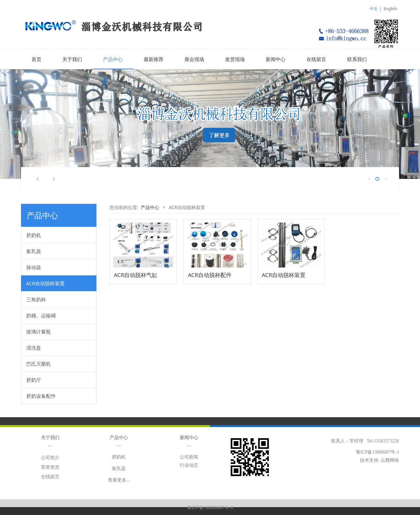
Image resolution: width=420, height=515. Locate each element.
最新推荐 (154, 59)
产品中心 (113, 59)
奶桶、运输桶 (41, 315)
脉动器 (34, 267)
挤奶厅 (34, 379)
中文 (374, 9)
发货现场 (235, 59)
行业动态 (189, 465)
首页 (36, 59)
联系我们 (357, 59)
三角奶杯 (36, 299)
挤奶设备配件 (41, 396)
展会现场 (194, 59)
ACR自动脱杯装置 (45, 283)
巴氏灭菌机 (39, 363)
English (390, 9)
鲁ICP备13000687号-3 (210, 507)
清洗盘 (34, 347)
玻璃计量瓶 (39, 331)
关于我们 (72, 59)
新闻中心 (276, 59)
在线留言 (316, 59)
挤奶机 (34, 235)
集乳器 (34, 251)
